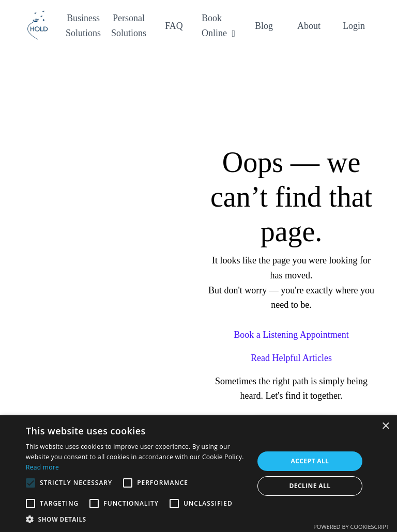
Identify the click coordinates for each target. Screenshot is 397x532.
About (309, 26)
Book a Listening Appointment (291, 335)
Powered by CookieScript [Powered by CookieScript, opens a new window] (351, 527)
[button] (136, 519)
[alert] (198, 474)
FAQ (174, 26)
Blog (264, 26)
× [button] (385, 426)
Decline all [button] (310, 486)
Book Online (218, 26)
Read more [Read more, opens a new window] (42, 467)
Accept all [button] (310, 461)
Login (354, 26)
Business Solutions (83, 26)
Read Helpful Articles (291, 358)
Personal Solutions (129, 26)
